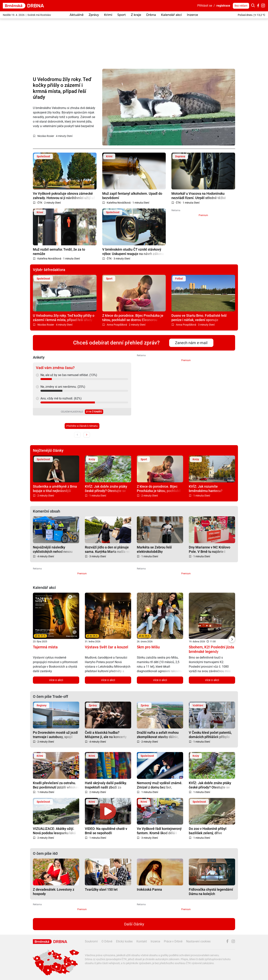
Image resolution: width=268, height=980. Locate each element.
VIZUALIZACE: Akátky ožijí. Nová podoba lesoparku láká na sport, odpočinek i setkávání (54, 831)
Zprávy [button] (94, 15)
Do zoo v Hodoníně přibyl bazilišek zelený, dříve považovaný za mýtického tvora (208, 831)
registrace (223, 6)
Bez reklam (241, 6)
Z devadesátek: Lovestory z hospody (54, 892)
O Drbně (107, 941)
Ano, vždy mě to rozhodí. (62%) (61, 398)
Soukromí (91, 941)
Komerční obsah (46, 511)
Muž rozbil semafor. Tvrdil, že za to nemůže (59, 251)
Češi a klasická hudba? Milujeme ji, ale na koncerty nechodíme (106, 735)
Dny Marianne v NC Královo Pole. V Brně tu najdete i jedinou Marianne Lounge (210, 549)
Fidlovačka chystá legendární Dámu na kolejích (211, 892)
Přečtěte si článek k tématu (82, 426)
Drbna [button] (151, 15)
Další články (134, 924)
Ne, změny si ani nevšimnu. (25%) (63, 387)
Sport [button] (122, 15)
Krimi (108, 15)
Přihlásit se (205, 6)
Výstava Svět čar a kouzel (107, 647)
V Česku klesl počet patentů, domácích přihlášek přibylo (210, 735)
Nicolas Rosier (46, 136)
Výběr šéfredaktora (49, 270)
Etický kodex (124, 941)
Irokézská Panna (149, 889)
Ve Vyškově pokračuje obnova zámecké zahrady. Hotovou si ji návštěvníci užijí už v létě (64, 196)
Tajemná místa (45, 647)
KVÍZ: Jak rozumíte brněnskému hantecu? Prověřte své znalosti (206, 488)
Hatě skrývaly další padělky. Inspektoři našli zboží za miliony (106, 785)
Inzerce (192, 15)
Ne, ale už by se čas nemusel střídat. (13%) (69, 375)
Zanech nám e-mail (191, 343)
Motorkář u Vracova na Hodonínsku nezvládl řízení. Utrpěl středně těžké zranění (199, 196)
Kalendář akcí (171, 15)
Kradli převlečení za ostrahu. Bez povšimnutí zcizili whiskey (56, 785)
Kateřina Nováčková (119, 203)
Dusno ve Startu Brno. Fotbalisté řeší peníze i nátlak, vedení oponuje (199, 318)
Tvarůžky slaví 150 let (101, 889)
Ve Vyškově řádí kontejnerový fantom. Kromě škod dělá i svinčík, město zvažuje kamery (160, 831)
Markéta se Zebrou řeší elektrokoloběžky (154, 549)
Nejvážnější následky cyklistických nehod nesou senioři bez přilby (53, 549)
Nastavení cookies (198, 941)
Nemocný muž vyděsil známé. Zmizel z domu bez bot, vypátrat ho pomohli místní (160, 785)
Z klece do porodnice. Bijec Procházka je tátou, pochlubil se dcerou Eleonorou (133, 318)
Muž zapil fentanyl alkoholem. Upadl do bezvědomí (132, 196)
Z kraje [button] (136, 15)
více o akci (56, 680)
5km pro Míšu (148, 647)
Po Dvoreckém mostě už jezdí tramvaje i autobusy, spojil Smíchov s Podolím (55, 735)
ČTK (40, 203)
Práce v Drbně (173, 941)
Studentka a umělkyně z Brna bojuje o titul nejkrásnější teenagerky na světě (55, 488)
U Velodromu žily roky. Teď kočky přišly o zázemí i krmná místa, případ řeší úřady (62, 88)
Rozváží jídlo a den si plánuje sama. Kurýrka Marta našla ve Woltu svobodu (107, 549)
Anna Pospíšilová (117, 325)
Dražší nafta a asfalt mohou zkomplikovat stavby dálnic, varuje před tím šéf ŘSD (158, 735)
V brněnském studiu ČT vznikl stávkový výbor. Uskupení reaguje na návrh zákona (133, 251)
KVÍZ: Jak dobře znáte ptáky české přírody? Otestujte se (106, 488)
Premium (203, 215)
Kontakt (142, 941)
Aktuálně (77, 15)
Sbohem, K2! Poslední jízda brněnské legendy (211, 649)
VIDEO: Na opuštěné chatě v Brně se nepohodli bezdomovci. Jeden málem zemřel (106, 831)
